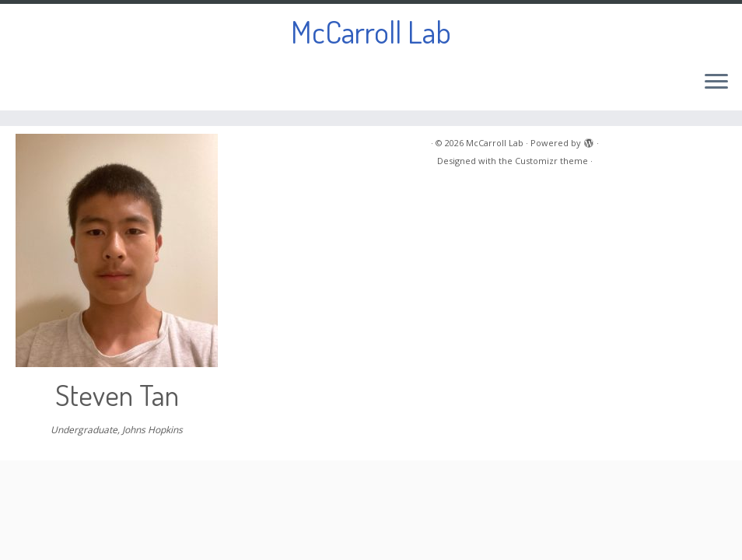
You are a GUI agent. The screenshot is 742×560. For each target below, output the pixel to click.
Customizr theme (551, 161)
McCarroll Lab (371, 31)
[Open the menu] (716, 82)
